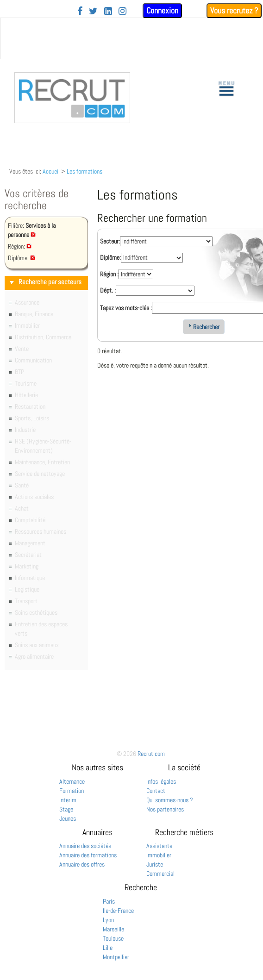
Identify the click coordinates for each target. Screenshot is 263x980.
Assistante (159, 846)
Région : (109, 274)
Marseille (113, 929)
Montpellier (116, 957)
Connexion (162, 10)
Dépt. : (108, 290)
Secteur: (110, 241)
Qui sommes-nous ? (170, 800)
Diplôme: (110, 257)
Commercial (160, 874)
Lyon (108, 920)
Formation (72, 791)
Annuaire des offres (82, 864)
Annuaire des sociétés (85, 846)
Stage (66, 809)
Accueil (51, 171)
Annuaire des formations (88, 855)
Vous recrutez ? (234, 10)
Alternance (72, 781)
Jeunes (68, 818)
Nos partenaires (165, 809)
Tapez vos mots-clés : (126, 308)
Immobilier (159, 855)
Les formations (85, 171)
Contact (156, 791)
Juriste (155, 864)
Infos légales (161, 781)
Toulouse (113, 938)
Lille (108, 948)
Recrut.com (151, 754)
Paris (109, 901)
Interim (68, 800)
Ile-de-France (118, 911)
